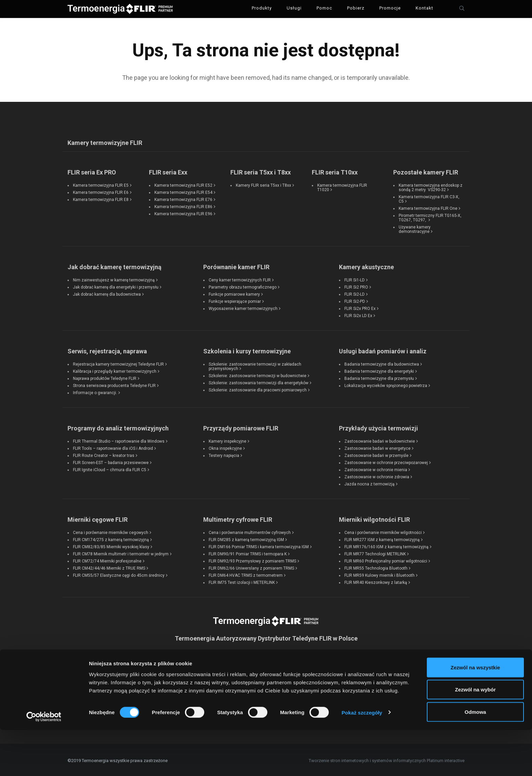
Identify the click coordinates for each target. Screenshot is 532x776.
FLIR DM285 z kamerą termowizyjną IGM (246, 538)
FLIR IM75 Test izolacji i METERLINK (242, 581)
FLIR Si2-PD (355, 300)
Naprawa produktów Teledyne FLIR (105, 377)
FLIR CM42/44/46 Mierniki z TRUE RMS (109, 567)
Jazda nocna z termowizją (369, 482)
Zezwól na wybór (475, 736)
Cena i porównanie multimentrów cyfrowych (250, 531)
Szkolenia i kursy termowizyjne (247, 349)
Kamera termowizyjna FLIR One (428, 207)
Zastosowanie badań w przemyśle (376, 454)
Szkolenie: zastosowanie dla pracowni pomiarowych (258, 388)
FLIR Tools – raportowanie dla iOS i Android (113, 447)
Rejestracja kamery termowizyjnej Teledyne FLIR (118, 363)
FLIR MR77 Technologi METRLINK (375, 552)
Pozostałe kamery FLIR (426, 171)
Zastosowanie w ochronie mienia (376, 468)
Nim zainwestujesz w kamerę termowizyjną (114, 278)
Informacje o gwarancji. (95, 391)
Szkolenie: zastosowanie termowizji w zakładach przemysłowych (255, 365)
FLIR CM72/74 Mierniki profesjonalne (107, 559)
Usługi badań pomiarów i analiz (383, 349)
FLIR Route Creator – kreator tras (104, 454)
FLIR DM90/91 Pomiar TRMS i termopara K (248, 552)
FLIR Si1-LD (355, 278)
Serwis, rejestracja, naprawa (107, 349)
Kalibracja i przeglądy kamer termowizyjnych (115, 370)
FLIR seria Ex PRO (92, 171)
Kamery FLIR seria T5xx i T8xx (263, 184)
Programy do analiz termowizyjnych (118, 427)
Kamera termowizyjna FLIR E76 (183, 198)
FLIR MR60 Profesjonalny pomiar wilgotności (386, 559)
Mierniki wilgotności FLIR (374, 518)
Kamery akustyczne (366, 265)
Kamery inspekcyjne (227, 440)
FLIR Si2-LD (355, 293)
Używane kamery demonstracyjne (415, 228)
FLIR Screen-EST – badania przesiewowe (111, 461)
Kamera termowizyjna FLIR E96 (183, 212)
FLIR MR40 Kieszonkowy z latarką (376, 581)
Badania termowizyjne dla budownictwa (382, 363)
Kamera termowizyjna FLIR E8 (101, 198)
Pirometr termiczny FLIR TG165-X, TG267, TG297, (430, 216)
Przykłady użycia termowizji (378, 427)
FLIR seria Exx (168, 171)
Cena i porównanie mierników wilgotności (383, 531)
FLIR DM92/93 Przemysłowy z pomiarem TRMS (252, 559)
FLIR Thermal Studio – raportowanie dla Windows (119, 440)
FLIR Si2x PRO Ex (360, 307)
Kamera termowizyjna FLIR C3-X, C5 (429, 197)
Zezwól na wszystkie (475, 713)
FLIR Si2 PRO (356, 285)
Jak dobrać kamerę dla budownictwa (107, 293)
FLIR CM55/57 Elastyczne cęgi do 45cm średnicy (119, 574)
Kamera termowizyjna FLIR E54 (183, 191)
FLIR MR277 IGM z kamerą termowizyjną (382, 538)
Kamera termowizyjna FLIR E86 (183, 205)
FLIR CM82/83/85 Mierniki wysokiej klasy (111, 545)
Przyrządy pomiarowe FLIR (241, 427)
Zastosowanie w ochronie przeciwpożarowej (386, 461)
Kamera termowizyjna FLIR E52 (183, 184)
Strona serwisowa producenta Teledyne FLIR (114, 384)
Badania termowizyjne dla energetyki (379, 370)
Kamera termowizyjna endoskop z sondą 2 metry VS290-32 (431, 186)
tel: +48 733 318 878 (266, 674)
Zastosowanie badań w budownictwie (380, 440)
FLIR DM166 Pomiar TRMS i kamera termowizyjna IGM (259, 545)
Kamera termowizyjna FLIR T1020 (342, 186)
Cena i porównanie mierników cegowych (111, 531)
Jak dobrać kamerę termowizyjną (115, 265)
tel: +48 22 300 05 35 (266, 683)
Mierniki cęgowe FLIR (98, 518)
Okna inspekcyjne (225, 447)
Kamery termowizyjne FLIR (105, 141)
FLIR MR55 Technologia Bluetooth (376, 567)
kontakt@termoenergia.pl (266, 692)
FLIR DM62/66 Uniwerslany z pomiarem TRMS (251, 567)
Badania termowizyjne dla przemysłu (379, 377)
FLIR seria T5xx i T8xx (261, 171)
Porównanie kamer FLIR (236, 265)
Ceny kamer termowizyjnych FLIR (240, 278)
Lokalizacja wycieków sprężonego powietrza (386, 384)
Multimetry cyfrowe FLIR (238, 518)
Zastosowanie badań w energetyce (377, 447)
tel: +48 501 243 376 (266, 665)
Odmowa (475, 758)
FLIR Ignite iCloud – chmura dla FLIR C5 (110, 468)
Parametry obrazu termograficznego (243, 285)
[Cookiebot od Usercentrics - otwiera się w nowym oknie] (44, 763)
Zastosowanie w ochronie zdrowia (377, 475)
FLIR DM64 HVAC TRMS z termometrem (246, 574)
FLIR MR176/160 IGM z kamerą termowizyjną (386, 545)
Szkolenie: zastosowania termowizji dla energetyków (259, 381)
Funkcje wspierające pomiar (235, 300)
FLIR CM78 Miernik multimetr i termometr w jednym (121, 552)
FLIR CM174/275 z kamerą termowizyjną (111, 538)
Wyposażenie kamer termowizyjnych (243, 307)
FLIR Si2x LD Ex (358, 314)
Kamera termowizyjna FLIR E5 (101, 184)
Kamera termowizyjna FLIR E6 (101, 191)
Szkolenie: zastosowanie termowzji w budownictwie (258, 374)
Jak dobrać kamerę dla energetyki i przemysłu (116, 285)
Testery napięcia (224, 454)
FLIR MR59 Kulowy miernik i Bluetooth (379, 574)
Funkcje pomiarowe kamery (234, 293)
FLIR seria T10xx (335, 171)
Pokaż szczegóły (362, 759)
